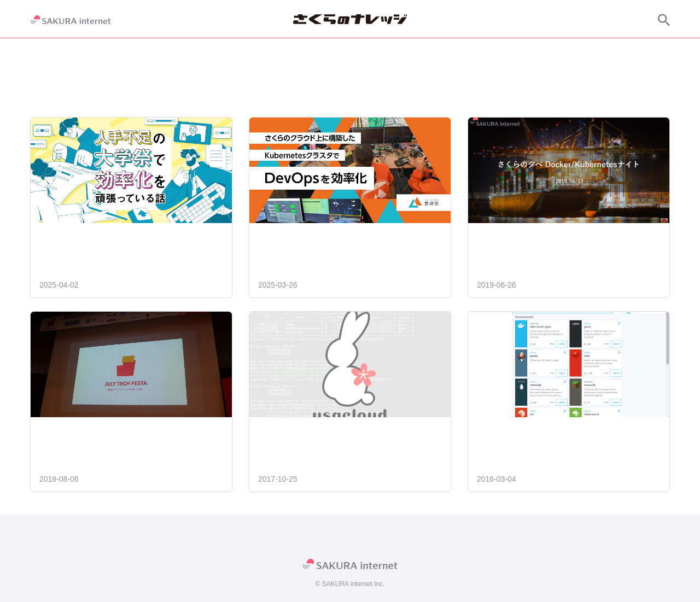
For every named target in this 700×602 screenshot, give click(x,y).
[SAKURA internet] (71, 20)
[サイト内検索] (664, 20)
